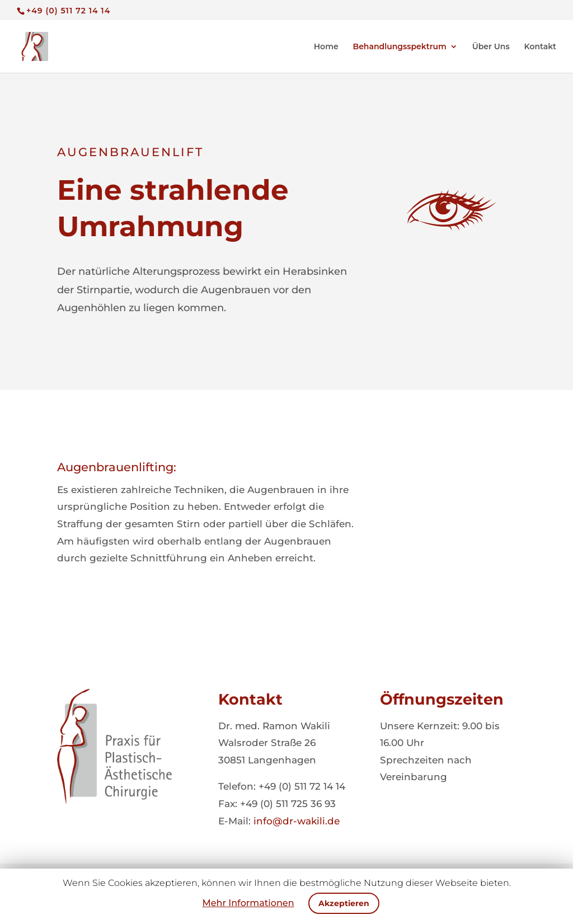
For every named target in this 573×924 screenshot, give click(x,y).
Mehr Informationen (248, 903)
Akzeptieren (344, 903)
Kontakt (541, 47)
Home (326, 47)
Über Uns (491, 47)
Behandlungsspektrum (400, 47)
